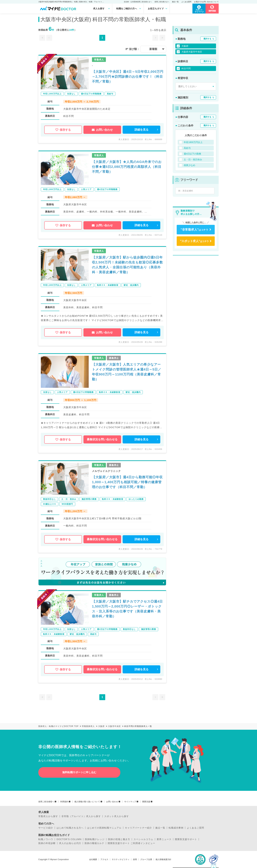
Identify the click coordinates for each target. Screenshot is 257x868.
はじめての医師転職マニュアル (104, 828)
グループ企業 (146, 859)
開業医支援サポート (186, 839)
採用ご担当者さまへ (162, 2)
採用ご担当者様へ (46, 802)
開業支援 (146, 802)
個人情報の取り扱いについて (87, 802)
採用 (135, 859)
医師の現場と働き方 (119, 839)
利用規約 (64, 802)
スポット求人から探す (117, 816)
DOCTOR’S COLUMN (69, 839)
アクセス (104, 859)
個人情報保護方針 (163, 859)
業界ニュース (164, 839)
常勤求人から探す (48, 816)
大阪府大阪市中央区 (192, 52)
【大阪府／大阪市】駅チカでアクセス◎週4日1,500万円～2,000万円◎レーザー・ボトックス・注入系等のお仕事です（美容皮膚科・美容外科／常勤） (127, 609)
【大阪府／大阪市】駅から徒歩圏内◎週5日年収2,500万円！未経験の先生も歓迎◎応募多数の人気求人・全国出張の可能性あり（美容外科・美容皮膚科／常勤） (127, 265)
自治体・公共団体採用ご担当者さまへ (138, 2)
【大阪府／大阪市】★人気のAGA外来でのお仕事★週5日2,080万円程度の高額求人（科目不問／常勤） (127, 167)
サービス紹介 (46, 828)
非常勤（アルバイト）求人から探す (81, 816)
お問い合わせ (102, 130)
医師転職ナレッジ (95, 839)
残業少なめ (189, 165)
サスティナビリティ (121, 859)
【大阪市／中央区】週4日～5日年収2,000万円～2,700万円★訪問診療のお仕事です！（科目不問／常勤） (128, 77)
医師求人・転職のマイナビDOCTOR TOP (58, 726)
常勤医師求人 (88, 726)
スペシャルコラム (143, 839)
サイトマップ (130, 802)
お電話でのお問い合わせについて (206, 2)
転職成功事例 (176, 828)
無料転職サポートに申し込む (79, 772)
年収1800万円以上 (193, 142)
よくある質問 (186, 2)
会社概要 (93, 859)
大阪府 (185, 46)
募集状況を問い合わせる (102, 439)
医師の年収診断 (47, 843)
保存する (63, 130)
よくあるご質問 (195, 828)
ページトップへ (216, 847)
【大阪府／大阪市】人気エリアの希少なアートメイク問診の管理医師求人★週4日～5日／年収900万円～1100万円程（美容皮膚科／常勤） (127, 372)
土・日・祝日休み (193, 159)
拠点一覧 (175, 2)
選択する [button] (207, 39)
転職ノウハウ (46, 839)
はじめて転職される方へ (70, 828)
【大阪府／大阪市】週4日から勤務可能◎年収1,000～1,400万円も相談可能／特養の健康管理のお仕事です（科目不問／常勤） (127, 482)
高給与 (187, 148)
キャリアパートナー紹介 (138, 828)
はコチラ (194, 230)
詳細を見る (142, 130)
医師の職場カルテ (94, 843)
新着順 (153, 49)
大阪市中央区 (114, 726)
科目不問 (186, 68)
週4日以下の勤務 (192, 154)
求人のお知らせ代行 (70, 843)
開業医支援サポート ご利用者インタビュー (131, 843)
